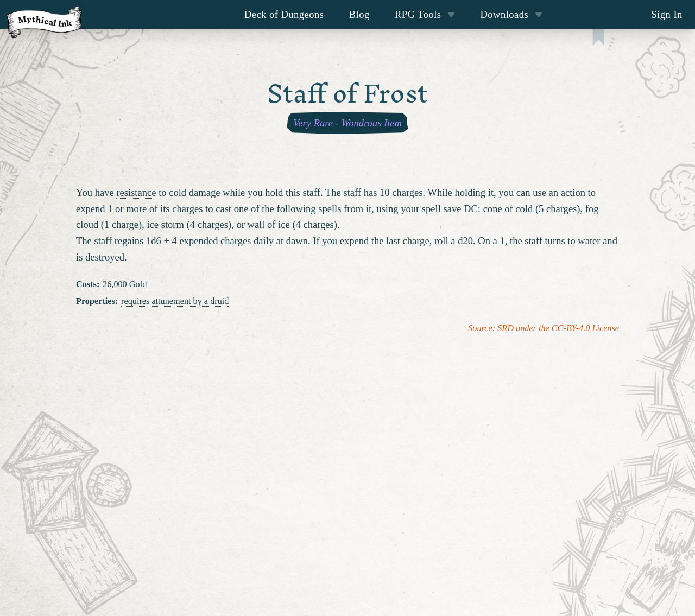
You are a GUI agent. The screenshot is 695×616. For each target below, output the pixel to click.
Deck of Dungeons (284, 14)
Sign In (666, 14)
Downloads (511, 14)
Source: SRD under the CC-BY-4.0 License (544, 328)
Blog (359, 14)
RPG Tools (425, 14)
